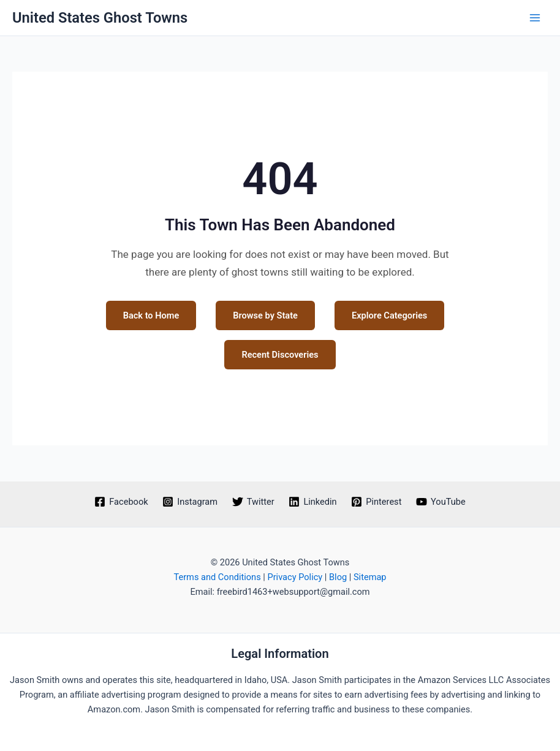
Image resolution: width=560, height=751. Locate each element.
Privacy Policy (295, 577)
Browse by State (265, 315)
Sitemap (370, 577)
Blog (338, 577)
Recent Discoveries (280, 355)
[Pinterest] (376, 502)
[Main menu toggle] (535, 18)
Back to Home (151, 315)
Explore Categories (389, 315)
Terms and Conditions (217, 577)
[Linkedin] (313, 502)
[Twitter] (253, 502)
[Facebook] (121, 502)
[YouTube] (441, 502)
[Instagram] (190, 502)
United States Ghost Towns (100, 18)
